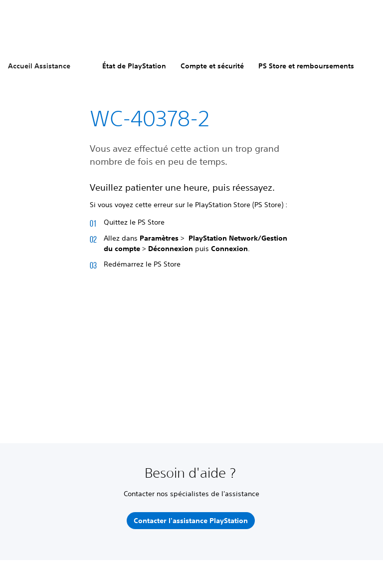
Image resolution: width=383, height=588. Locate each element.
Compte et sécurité (212, 66)
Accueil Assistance (39, 66)
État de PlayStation (134, 66)
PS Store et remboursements (306, 66)
